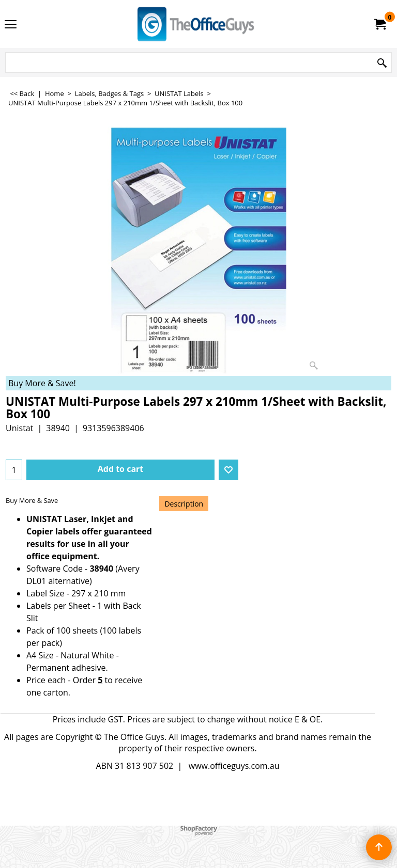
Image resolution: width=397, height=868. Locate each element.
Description (184, 504)
